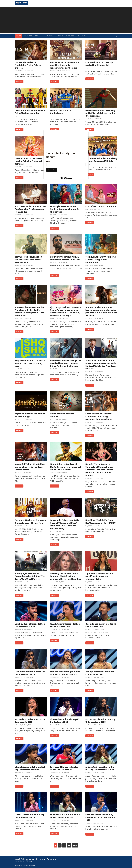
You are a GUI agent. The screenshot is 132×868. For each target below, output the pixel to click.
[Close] (88, 131)
